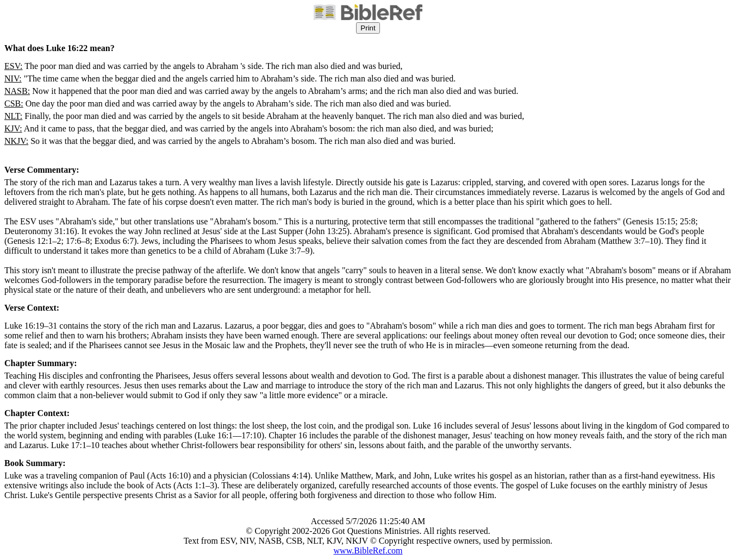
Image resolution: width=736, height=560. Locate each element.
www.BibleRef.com (368, 550)
